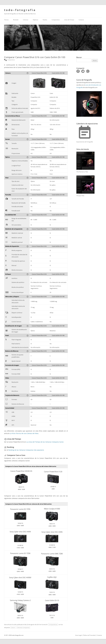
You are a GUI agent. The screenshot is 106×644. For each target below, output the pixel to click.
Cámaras (26, 20)
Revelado (16, 20)
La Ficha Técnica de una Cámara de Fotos (24, 433)
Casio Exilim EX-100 (58, 73)
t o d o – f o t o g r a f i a (20, 10)
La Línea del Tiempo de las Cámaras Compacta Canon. (45, 442)
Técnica (6, 20)
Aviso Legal (79, 635)
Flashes (45, 20)
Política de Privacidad (89, 635)
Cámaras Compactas (23, 628)
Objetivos (36, 20)
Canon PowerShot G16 (39, 73)
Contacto (81, 20)
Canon (13, 628)
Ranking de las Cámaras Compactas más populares (26, 450)
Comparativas (56, 20)
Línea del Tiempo (69, 20)
